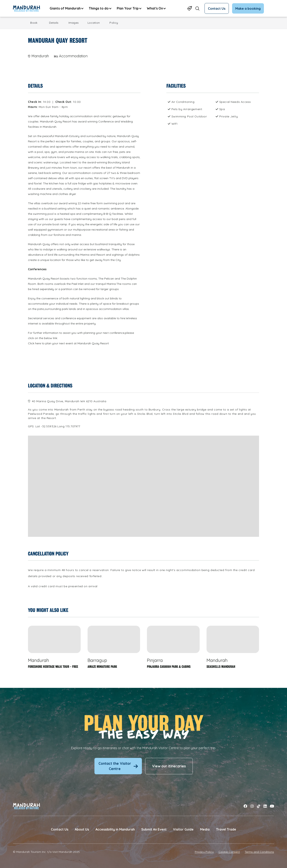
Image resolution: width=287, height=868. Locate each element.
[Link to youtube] (272, 806)
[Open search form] (197, 8)
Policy (114, 23)
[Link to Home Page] (26, 9)
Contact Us (217, 9)
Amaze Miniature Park (102, 667)
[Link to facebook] (245, 806)
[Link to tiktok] (259, 806)
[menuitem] (66, 8)
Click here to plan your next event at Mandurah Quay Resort (68, 343)
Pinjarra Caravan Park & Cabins (169, 667)
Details (54, 23)
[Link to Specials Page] (190, 8)
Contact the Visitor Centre (118, 766)
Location (94, 23)
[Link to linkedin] (265, 806)
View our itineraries (169, 766)
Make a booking (248, 9)
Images (74, 23)
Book (34, 23)
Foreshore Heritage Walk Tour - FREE (53, 667)
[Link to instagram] (252, 806)
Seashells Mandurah (221, 667)
